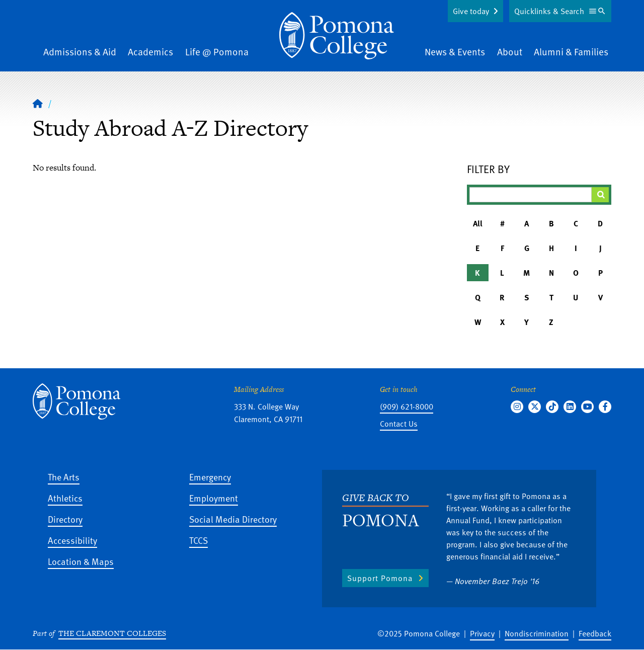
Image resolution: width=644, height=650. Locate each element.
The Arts (64, 477)
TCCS (198, 540)
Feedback (595, 633)
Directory (65, 519)
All (478, 223)
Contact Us (399, 424)
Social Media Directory (233, 519)
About (510, 52)
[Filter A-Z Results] (531, 195)
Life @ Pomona (217, 52)
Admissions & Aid (80, 52)
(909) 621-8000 (407, 407)
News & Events (455, 52)
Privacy (482, 633)
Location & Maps (81, 561)
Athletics (65, 498)
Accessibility (72, 540)
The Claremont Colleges (112, 633)
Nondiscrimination (537, 633)
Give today (471, 11)
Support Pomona (380, 578)
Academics (150, 52)
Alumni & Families (571, 52)
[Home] (38, 103)
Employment (214, 498)
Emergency (210, 477)
